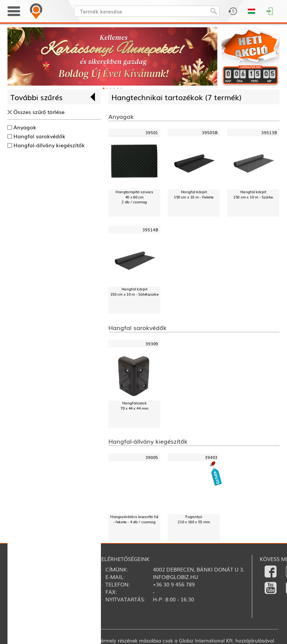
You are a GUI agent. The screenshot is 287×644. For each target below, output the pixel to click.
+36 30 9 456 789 (174, 584)
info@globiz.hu (175, 577)
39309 (152, 344)
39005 (152, 457)
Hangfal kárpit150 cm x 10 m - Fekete (194, 195)
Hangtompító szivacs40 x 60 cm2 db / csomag (134, 197)
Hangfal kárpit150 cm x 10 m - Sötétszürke (135, 291)
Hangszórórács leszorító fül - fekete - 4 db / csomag (134, 519)
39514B (150, 230)
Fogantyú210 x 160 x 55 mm (194, 519)
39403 (211, 457)
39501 (152, 133)
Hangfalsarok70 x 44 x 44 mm (134, 405)
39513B (269, 133)
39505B (210, 133)
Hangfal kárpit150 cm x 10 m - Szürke (253, 195)
